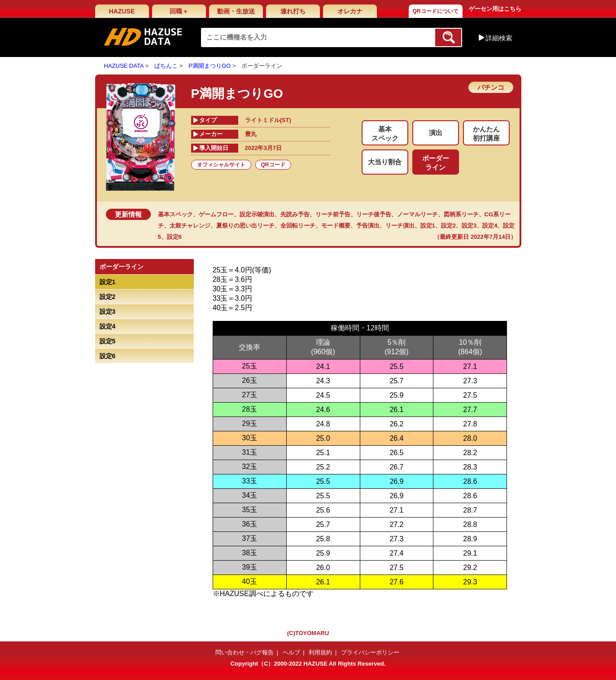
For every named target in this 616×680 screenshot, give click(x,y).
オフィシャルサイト (221, 165)
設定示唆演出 (257, 214)
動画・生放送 (236, 11)
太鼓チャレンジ (190, 226)
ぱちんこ (166, 66)
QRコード (273, 165)
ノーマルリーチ (417, 214)
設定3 (469, 226)
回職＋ (179, 11)
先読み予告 (295, 214)
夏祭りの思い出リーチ (245, 226)
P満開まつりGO (210, 66)
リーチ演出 (400, 226)
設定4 (490, 226)
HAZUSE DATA (124, 66)
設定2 (448, 226)
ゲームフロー (216, 214)
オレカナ (350, 11)
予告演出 (368, 226)
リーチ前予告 (333, 214)
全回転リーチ (298, 226)
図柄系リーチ (461, 214)
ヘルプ (291, 652)
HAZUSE (122, 11)
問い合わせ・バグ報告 (245, 652)
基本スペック (175, 214)
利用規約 (320, 652)
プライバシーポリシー (370, 652)
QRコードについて (436, 11)
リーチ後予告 (374, 214)
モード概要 (336, 226)
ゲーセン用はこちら (495, 9)
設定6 (174, 237)
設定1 (428, 226)
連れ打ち (293, 11)
